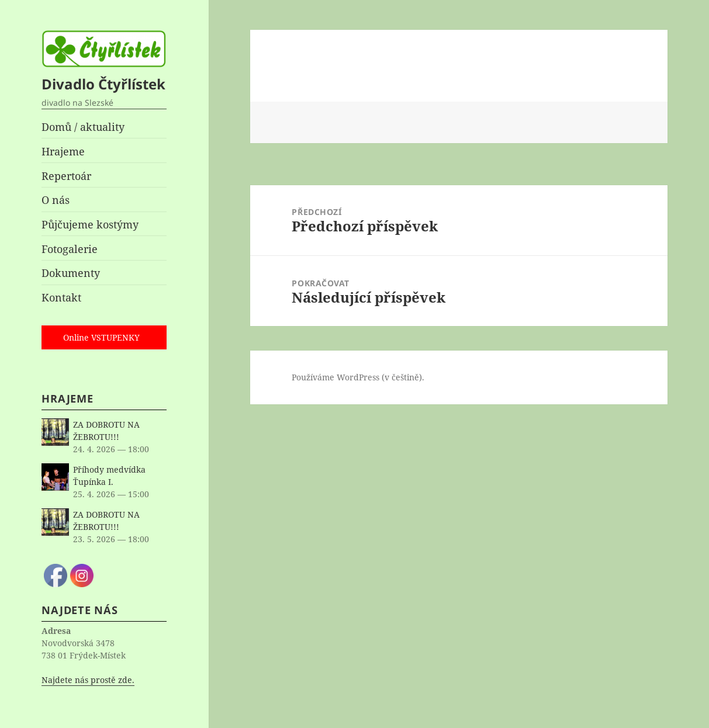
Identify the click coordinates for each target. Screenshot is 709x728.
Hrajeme (63, 151)
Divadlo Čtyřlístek (103, 84)
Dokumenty (71, 273)
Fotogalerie (70, 249)
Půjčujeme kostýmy (90, 224)
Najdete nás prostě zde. (88, 680)
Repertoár (66, 176)
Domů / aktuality (83, 127)
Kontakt (61, 297)
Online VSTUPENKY (101, 337)
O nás (56, 200)
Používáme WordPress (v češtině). (358, 377)
